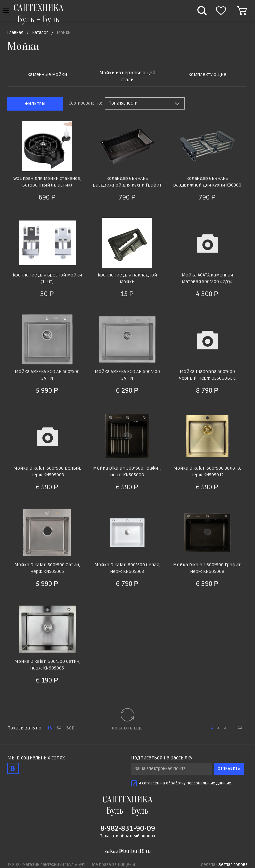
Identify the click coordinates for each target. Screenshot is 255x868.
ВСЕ (70, 728)
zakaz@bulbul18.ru (128, 851)
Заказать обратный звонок (128, 836)
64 (59, 728)
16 (49, 728)
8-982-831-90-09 (128, 828)
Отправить (229, 769)
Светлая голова (232, 865)
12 (240, 727)
